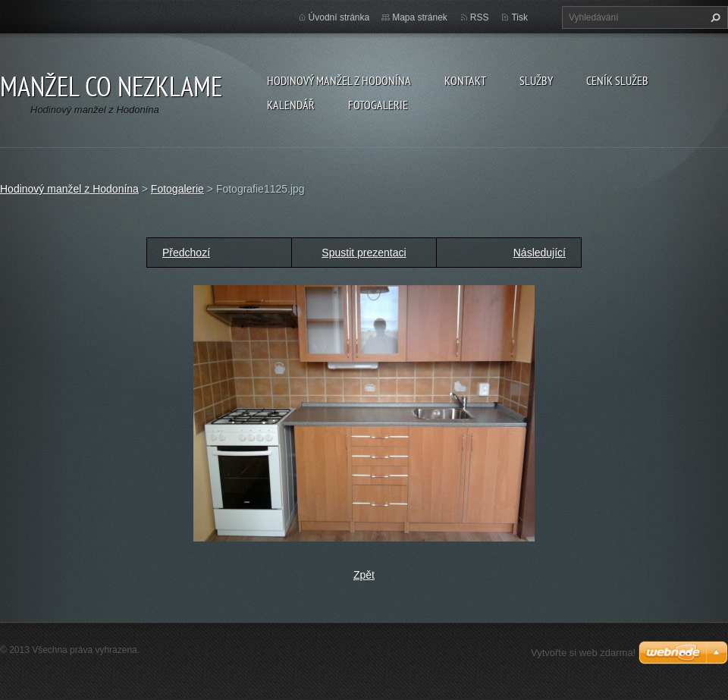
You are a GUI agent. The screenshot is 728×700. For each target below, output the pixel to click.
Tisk (519, 17)
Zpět (364, 575)
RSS (480, 17)
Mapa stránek (420, 17)
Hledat (714, 17)
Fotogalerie (378, 105)
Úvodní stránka (339, 17)
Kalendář (291, 105)
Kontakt (465, 80)
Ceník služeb (617, 80)
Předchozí (186, 253)
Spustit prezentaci (364, 253)
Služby (536, 80)
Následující (540, 253)
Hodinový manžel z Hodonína (339, 80)
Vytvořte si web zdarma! (583, 653)
